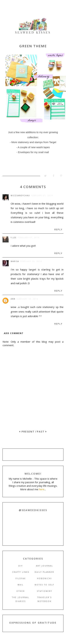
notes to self (44, 585)
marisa (15, 261)
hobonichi (45, 578)
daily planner (44, 572)
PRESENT (27, 431)
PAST (42, 431)
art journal (45, 566)
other (21, 591)
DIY (21, 566)
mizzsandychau (20, 195)
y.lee (14, 238)
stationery (45, 591)
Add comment (14, 333)
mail (21, 585)
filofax (21, 578)
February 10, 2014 (31, 261)
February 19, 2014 (27, 299)
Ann (13, 299)
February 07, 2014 (42, 195)
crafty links (21, 572)
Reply (59, 230)
